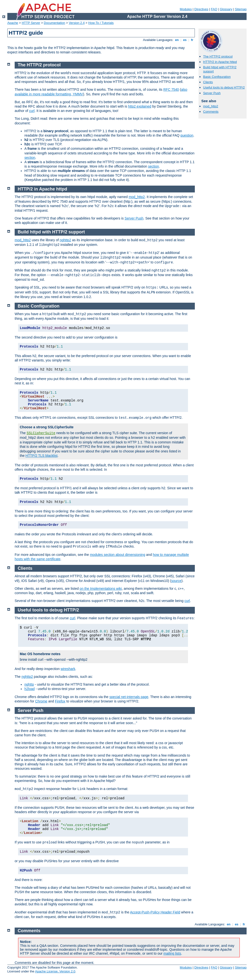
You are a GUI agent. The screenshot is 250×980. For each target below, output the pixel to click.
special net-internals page (129, 697)
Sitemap (241, 9)
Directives (201, 9)
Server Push (212, 93)
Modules (186, 9)
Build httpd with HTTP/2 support (51, 232)
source (176, 581)
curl (32, 111)
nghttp (29, 684)
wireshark (68, 669)
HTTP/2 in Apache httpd (220, 62)
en (177, 40)
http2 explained (140, 106)
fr (192, 40)
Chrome (41, 701)
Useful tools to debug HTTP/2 (224, 87)
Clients (208, 82)
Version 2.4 (77, 23)
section (30, 158)
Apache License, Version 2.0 (55, 971)
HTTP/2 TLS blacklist (41, 456)
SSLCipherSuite (41, 433)
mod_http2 (211, 106)
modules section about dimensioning (117, 555)
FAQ (214, 9)
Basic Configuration (217, 77)
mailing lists (172, 953)
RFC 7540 (171, 90)
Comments (211, 112)
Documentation (54, 23)
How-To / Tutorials (101, 23)
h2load (30, 689)
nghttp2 (65, 240)
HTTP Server (31, 23)
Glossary (226, 9)
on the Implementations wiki (101, 589)
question (187, 135)
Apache (13, 23)
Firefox (60, 701)
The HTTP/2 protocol (218, 56)
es (185, 40)
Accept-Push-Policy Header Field (155, 912)
